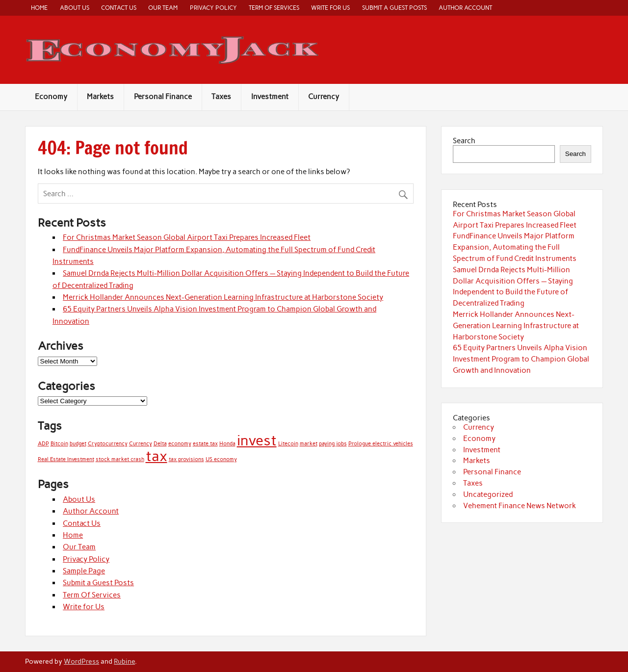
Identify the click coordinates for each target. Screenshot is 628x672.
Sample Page (84, 571)
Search (464, 141)
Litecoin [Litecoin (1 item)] (288, 444)
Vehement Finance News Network (520, 506)
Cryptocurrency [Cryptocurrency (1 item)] (108, 444)
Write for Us (330, 8)
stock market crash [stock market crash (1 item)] (120, 459)
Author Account (465, 8)
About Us (75, 8)
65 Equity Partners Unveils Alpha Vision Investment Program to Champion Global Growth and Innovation (521, 359)
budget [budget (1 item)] (78, 444)
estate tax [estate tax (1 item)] (205, 444)
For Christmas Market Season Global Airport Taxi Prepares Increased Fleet (187, 237)
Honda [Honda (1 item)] (227, 444)
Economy (51, 97)
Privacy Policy (213, 8)
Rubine (124, 661)
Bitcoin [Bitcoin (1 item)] (59, 444)
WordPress (81, 661)
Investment (270, 97)
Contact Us (119, 8)
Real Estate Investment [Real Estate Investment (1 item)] (66, 459)
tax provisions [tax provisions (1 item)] (186, 459)
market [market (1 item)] (309, 444)
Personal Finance (163, 97)
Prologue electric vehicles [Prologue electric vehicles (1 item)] (381, 444)
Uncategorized (488, 494)
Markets (100, 97)
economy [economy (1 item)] (180, 444)
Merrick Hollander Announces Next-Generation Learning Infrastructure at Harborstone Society (223, 297)
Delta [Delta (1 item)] (160, 444)
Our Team (163, 8)
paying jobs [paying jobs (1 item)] (333, 444)
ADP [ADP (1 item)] (43, 444)
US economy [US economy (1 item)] (221, 459)
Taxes (221, 97)
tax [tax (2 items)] (157, 456)
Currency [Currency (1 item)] (141, 444)
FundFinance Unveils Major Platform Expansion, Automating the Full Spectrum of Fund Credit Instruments (515, 247)
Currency (324, 97)
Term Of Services (274, 8)
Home (39, 8)
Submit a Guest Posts (394, 8)
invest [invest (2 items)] (257, 440)
